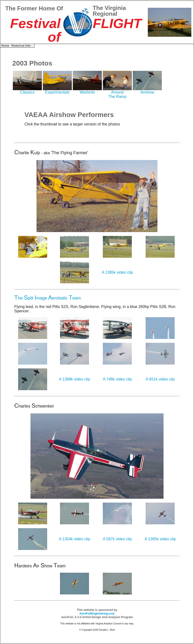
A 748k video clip (117, 379)
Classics (27, 91)
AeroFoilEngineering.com (97, 614)
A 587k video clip (117, 539)
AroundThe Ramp (117, 93)
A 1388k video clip (74, 379)
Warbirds (87, 91)
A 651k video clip (160, 379)
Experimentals (57, 91)
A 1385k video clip (117, 272)
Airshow (147, 91)
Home (5, 46)
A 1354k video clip (74, 539)
